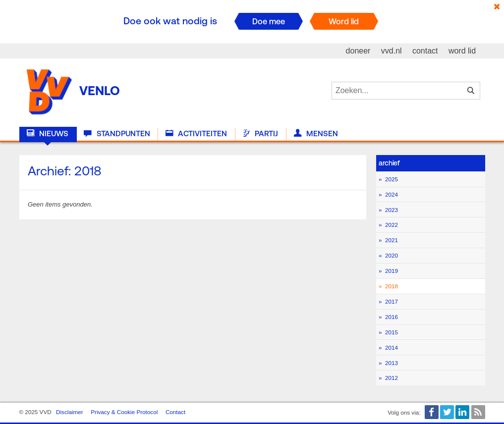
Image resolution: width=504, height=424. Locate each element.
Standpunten (117, 134)
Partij (260, 134)
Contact (175, 412)
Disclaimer (70, 412)
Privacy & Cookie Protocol (124, 412)
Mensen (316, 134)
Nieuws (48, 134)
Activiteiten (196, 134)
